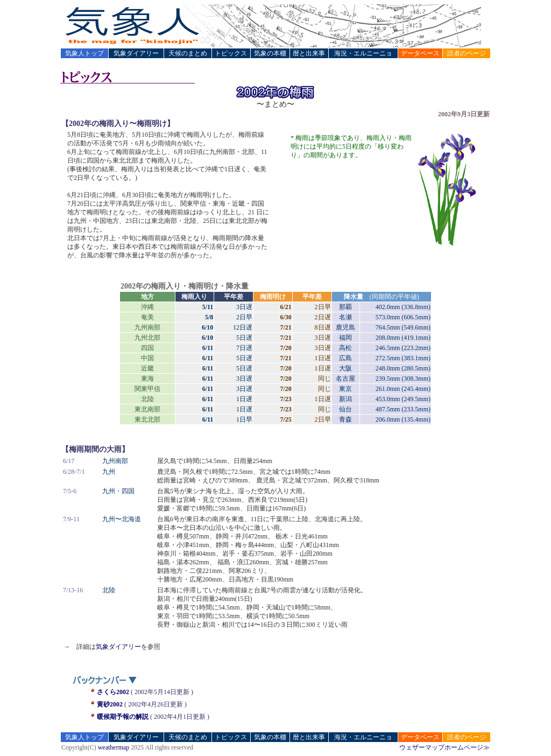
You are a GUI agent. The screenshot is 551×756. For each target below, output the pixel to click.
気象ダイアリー (118, 647)
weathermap (114, 747)
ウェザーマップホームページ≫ (444, 747)
